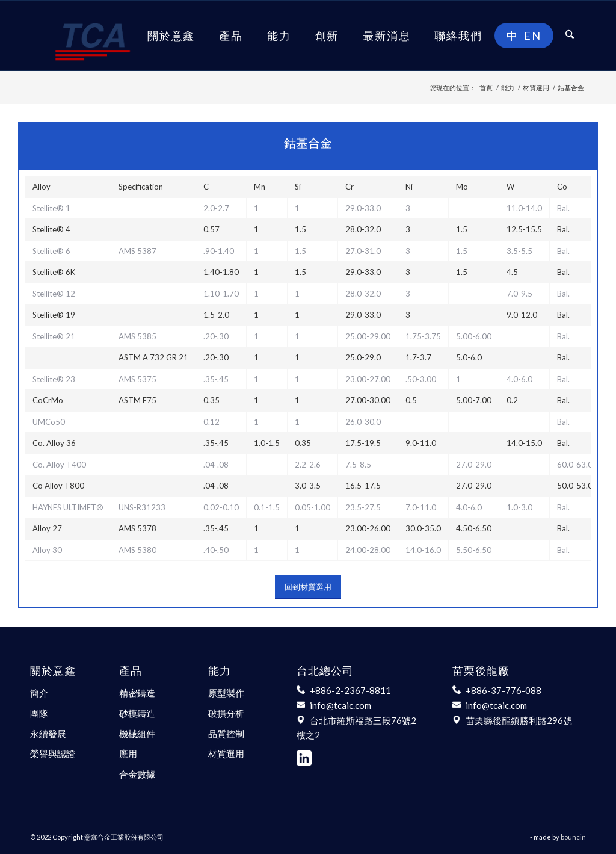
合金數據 (137, 774)
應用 (128, 753)
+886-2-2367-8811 (350, 690)
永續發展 (48, 734)
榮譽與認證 (53, 753)
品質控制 (226, 734)
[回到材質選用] (308, 587)
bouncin (573, 837)
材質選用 (226, 753)
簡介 (39, 693)
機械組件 (137, 734)
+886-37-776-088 (504, 690)
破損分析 (226, 713)
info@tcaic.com (340, 705)
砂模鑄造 (137, 713)
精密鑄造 (137, 693)
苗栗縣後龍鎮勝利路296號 (519, 720)
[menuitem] (171, 36)
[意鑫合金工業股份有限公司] (93, 36)
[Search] (570, 36)
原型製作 (226, 693)
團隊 (39, 713)
